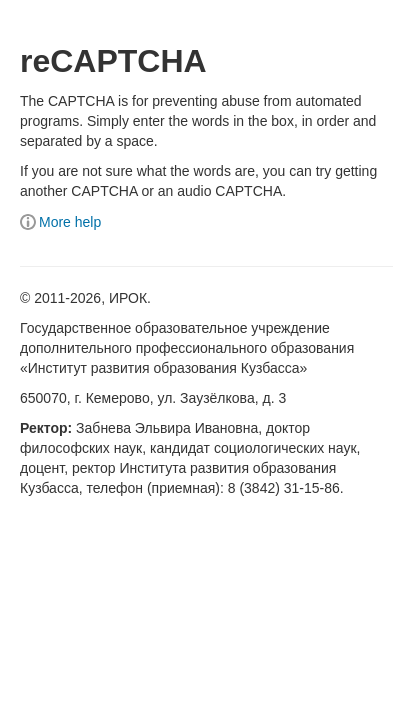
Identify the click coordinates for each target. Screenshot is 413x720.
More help (60, 222)
